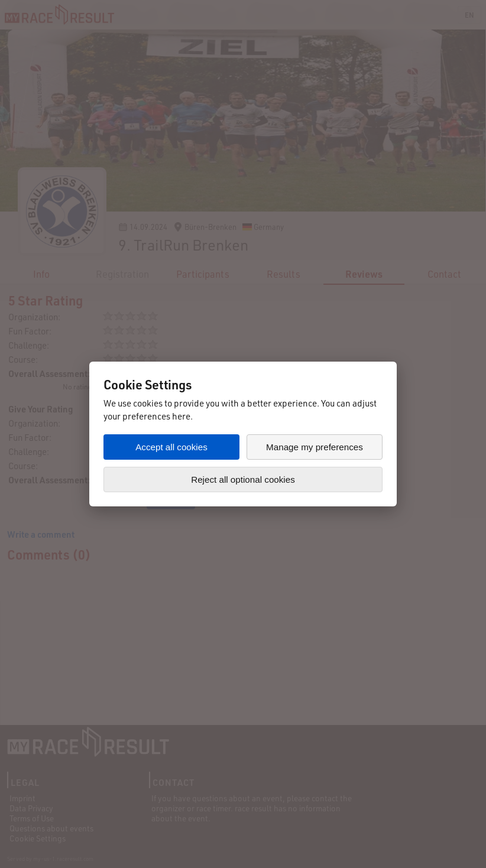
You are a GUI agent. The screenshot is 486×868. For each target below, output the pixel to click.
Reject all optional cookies (243, 479)
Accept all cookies (171, 447)
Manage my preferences (315, 447)
